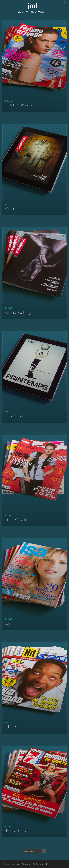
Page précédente (30, 851)
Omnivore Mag (18, 312)
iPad (7, 204)
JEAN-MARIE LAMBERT (32, 12)
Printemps (14, 416)
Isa (8, 623)
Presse (9, 101)
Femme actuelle (19, 105)
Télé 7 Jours (15, 831)
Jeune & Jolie (17, 520)
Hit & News (15, 727)
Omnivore (14, 209)
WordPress (22, 864)
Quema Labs (44, 864)
